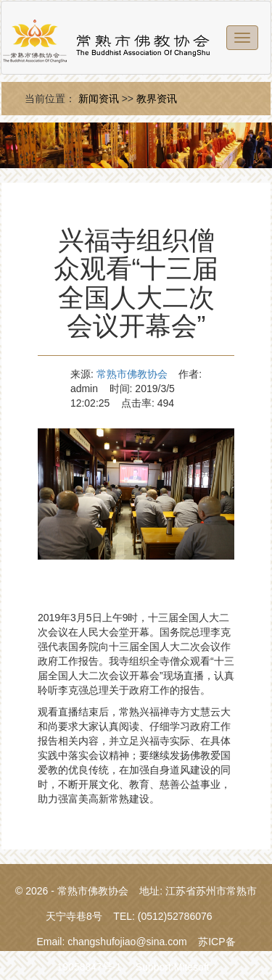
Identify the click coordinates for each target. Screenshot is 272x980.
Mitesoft (192, 967)
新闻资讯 (99, 99)
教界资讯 (157, 99)
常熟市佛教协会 (132, 374)
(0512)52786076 (175, 916)
